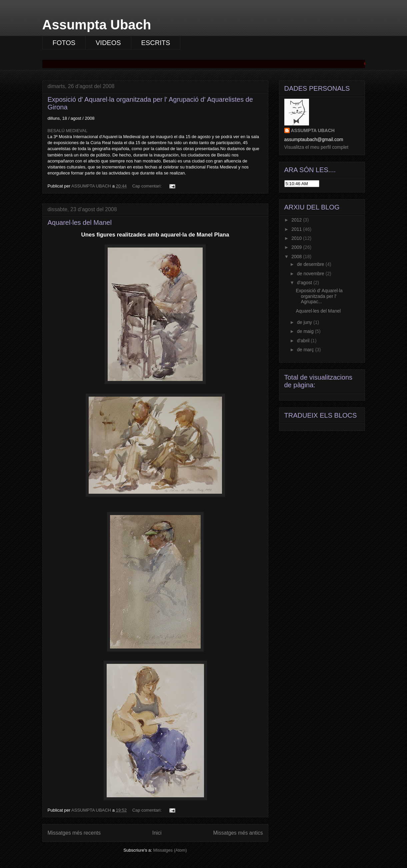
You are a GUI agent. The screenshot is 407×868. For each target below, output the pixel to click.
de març (306, 350)
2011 (297, 229)
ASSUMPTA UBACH (313, 130)
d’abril (304, 341)
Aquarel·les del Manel (80, 223)
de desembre (311, 264)
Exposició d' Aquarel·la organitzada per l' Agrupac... (319, 296)
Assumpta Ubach (97, 25)
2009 (297, 247)
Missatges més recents (74, 833)
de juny (305, 322)
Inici (157, 833)
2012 (297, 220)
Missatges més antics (238, 833)
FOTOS (64, 43)
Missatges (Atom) (170, 850)
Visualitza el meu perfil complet (316, 147)
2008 (297, 257)
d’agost (305, 283)
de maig (306, 331)
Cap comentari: (148, 186)
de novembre (311, 274)
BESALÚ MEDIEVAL (68, 131)
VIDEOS (108, 43)
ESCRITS (156, 43)
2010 (297, 238)
